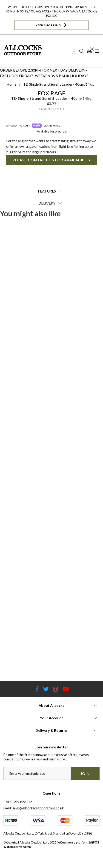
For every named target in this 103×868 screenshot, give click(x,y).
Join (85, 773)
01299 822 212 (21, 802)
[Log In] (74, 51)
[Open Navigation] (97, 51)
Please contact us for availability (52, 160)
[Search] (82, 51)
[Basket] (90, 51)
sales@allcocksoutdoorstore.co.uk (38, 808)
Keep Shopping (51, 25)
